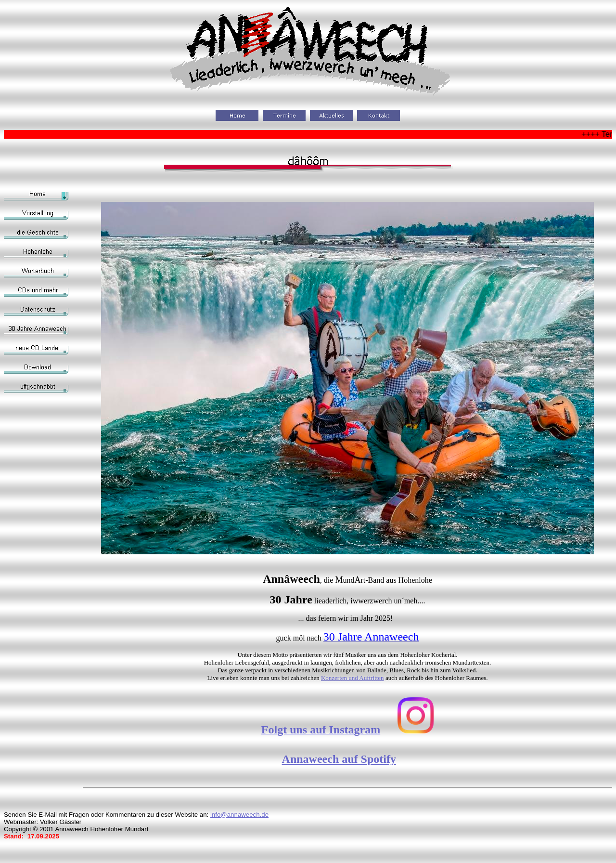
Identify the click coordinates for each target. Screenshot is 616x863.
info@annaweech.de (239, 815)
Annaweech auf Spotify (339, 759)
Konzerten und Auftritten (353, 678)
